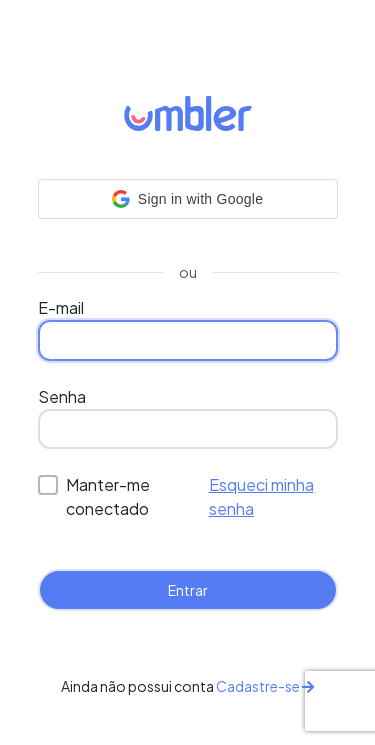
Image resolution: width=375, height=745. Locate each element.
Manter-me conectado (108, 496)
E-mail (61, 307)
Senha (62, 396)
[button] (188, 199)
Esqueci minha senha (261, 496)
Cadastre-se (265, 686)
